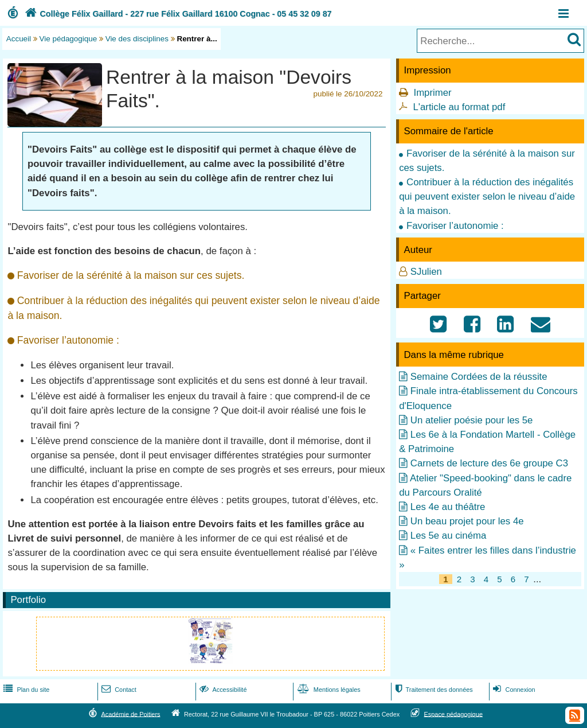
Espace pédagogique (454, 714)
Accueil (19, 39)
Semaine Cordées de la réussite (479, 377)
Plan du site (25, 690)
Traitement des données (433, 690)
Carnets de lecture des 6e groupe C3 (489, 463)
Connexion (513, 690)
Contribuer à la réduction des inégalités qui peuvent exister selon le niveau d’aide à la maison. (487, 196)
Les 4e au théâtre (448, 507)
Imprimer (432, 93)
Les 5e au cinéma (448, 536)
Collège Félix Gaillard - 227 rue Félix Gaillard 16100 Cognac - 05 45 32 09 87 (177, 14)
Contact (118, 690)
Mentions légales (328, 690)
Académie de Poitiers (130, 714)
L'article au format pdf (459, 107)
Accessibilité (222, 690)
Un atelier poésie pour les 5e (472, 420)
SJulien (426, 272)
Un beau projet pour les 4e (467, 521)
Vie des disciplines (137, 39)
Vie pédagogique (69, 39)
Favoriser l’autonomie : (455, 226)
